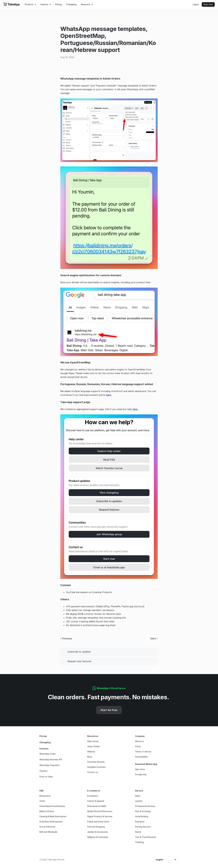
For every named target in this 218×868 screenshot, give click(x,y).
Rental (138, 832)
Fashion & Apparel (96, 801)
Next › (154, 639)
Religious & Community (98, 837)
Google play (141, 774)
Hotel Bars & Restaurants (51, 822)
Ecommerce (93, 796)
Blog (89, 757)
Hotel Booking (142, 816)
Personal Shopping (96, 827)
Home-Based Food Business (52, 806)
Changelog (45, 742)
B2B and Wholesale (48, 832)
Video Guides (94, 746)
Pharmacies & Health (97, 806)
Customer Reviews (96, 762)
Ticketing (139, 842)
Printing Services (143, 827)
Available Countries (96, 767)
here (109, 395)
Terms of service (143, 752)
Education (140, 822)
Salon (138, 796)
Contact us (93, 772)
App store (140, 769)
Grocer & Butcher (47, 827)
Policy (138, 746)
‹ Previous (66, 639)
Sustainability (142, 757)
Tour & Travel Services (145, 837)
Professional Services (145, 806)
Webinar (91, 752)
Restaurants (45, 796)
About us (140, 741)
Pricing (43, 736)
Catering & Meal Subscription (53, 816)
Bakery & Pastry (47, 811)
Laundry (139, 801)
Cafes (42, 801)
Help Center (93, 741)
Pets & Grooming (143, 811)
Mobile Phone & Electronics (100, 811)
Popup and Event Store (98, 822)
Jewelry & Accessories (98, 832)
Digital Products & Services (100, 816)
